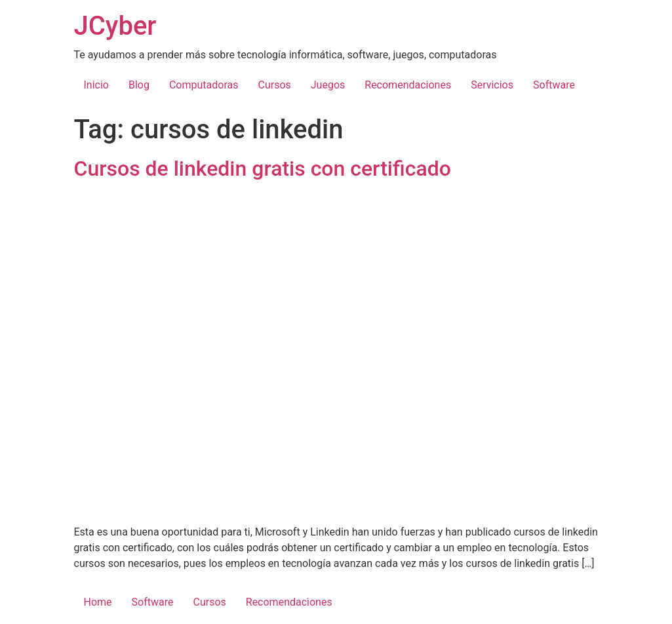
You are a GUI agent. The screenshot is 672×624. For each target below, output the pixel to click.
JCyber (115, 26)
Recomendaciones (408, 85)
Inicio (96, 85)
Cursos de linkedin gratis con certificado (263, 168)
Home (98, 602)
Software (554, 85)
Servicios (492, 85)
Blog (139, 85)
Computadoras (204, 85)
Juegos (328, 85)
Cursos (274, 85)
